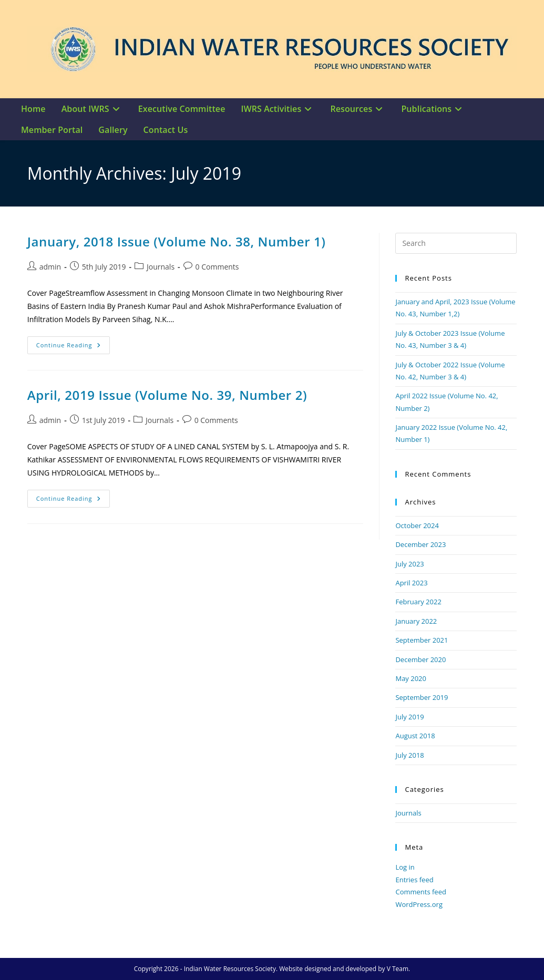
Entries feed (414, 880)
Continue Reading (73, 343)
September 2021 (422, 640)
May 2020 (411, 678)
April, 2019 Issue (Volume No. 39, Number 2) (167, 395)
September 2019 (422, 697)
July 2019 (409, 717)
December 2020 (420, 659)
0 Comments (217, 267)
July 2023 (409, 564)
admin (50, 267)
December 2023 (420, 544)
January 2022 (416, 621)
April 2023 (411, 583)
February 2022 (418, 602)
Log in (405, 867)
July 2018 (409, 755)
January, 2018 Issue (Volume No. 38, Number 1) (177, 241)
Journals (161, 267)
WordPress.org (419, 904)
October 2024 (417, 525)
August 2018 (415, 736)
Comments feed (420, 892)
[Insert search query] (456, 243)
